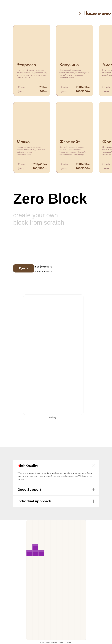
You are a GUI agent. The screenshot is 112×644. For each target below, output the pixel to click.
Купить (24, 268)
